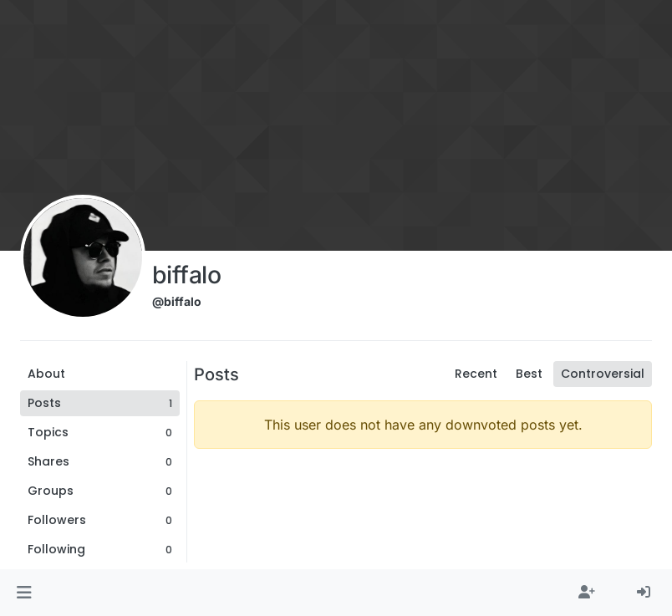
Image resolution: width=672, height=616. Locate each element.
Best (529, 374)
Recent (476, 374)
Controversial (603, 374)
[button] (24, 593)
